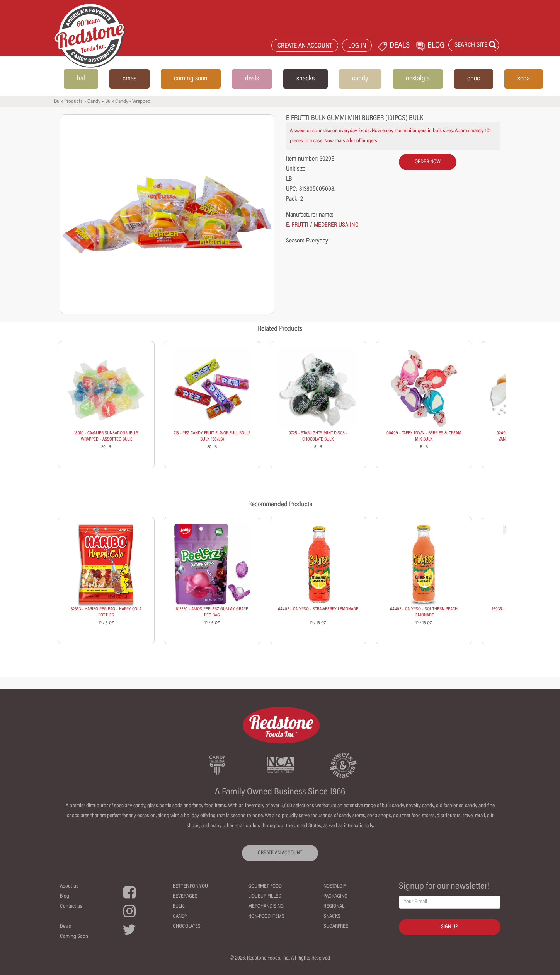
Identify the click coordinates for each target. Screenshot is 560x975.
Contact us (71, 907)
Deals (66, 927)
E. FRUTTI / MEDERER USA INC (322, 225)
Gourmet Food (265, 886)
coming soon (191, 79)
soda (524, 79)
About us (69, 886)
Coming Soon (74, 937)
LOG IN (357, 46)
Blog (65, 896)
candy (360, 79)
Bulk (178, 907)
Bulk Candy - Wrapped (128, 102)
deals (252, 79)
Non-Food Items (266, 917)
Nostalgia (335, 886)
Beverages (185, 896)
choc (474, 79)
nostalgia (418, 79)
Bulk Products (68, 102)
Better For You (190, 886)
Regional (334, 907)
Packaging (335, 896)
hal (81, 79)
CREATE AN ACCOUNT (305, 46)
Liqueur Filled (265, 896)
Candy (94, 102)
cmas (129, 79)
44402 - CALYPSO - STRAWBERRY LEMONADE (318, 609)
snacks (306, 79)
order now (428, 162)
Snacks (332, 917)
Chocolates (187, 927)
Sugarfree (336, 927)
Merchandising (266, 907)
